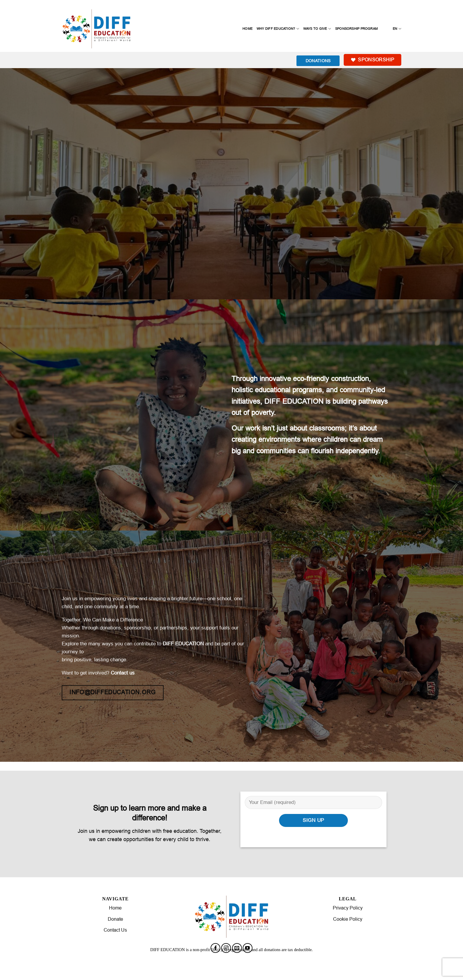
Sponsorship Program (356, 29)
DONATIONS (318, 61)
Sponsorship (372, 60)
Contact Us (115, 930)
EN (397, 29)
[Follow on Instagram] (226, 948)
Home (247, 29)
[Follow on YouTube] (248, 948)
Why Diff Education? (278, 29)
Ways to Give (317, 29)
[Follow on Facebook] (215, 948)
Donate (115, 919)
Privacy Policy (348, 908)
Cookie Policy (348, 919)
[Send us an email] (237, 948)
